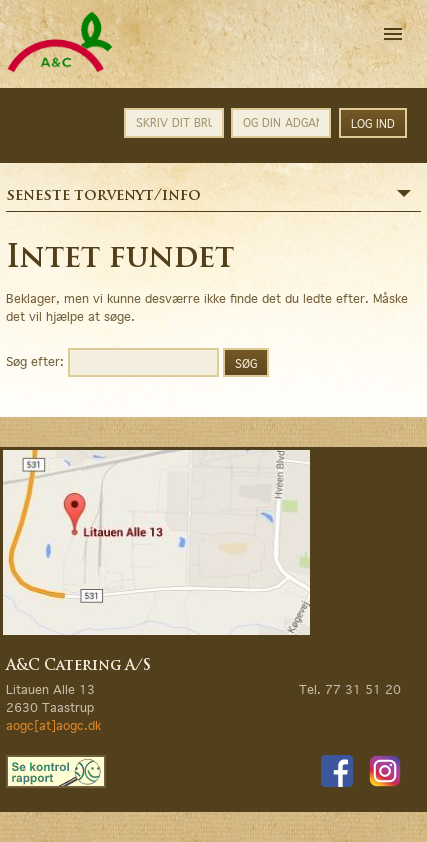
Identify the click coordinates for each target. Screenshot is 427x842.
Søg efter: (35, 360)
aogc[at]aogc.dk (53, 725)
